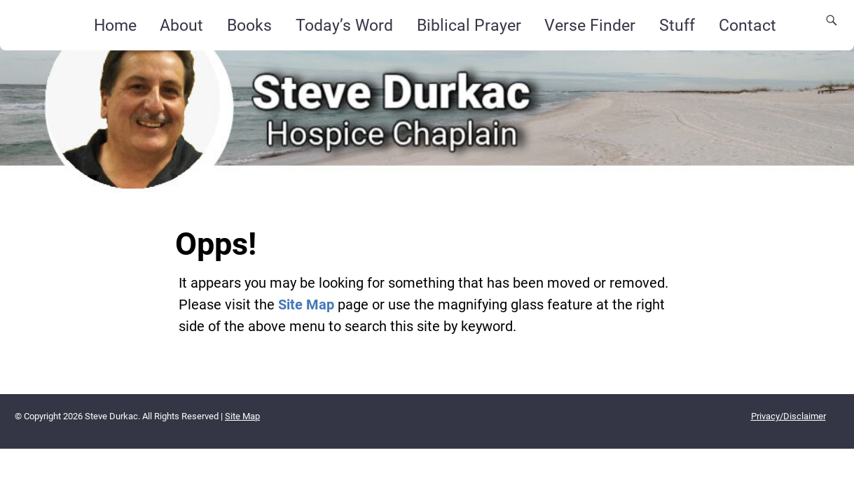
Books (249, 25)
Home (115, 25)
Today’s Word (344, 25)
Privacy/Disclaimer (788, 416)
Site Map (306, 304)
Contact (748, 25)
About (181, 25)
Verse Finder (590, 25)
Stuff (677, 25)
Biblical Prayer (469, 25)
